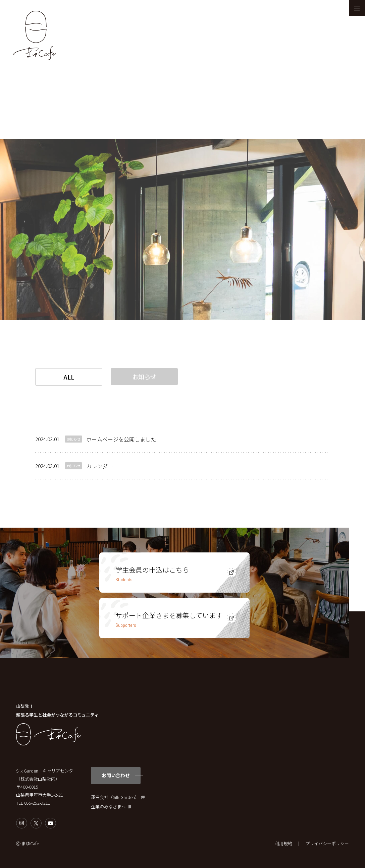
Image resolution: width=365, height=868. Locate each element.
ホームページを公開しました (121, 439)
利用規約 (283, 843)
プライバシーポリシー (327, 843)
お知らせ (144, 377)
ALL (69, 377)
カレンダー (100, 466)
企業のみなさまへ (108, 807)
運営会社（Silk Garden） (115, 797)
